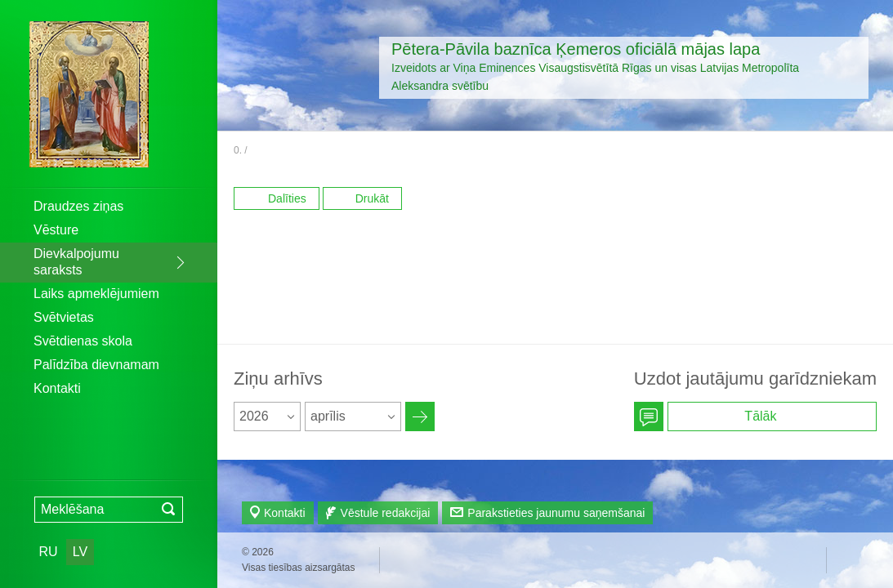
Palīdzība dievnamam (96, 365)
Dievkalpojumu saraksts (76, 262)
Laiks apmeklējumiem (96, 294)
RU (48, 552)
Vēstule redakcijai (386, 513)
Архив (420, 416)
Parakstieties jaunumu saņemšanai (556, 513)
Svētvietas (64, 317)
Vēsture (56, 230)
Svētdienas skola (83, 341)
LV (80, 552)
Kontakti (57, 388)
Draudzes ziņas (78, 206)
